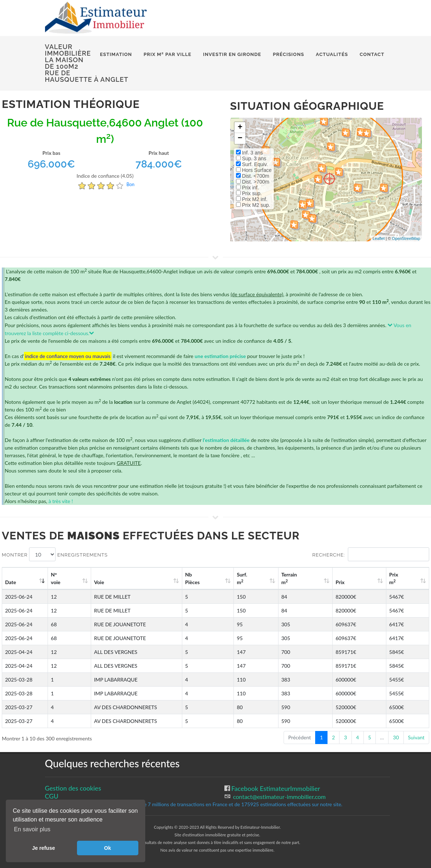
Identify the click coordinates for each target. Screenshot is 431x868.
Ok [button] (108, 848)
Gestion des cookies (73, 788)
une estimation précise (220, 356)
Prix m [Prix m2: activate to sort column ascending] (400, 578)
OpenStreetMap (406, 238)
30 (396, 737)
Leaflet (379, 238)
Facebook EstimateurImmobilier (275, 789)
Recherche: (371, 554)
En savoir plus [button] (32, 829)
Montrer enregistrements (55, 554)
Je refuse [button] (43, 848)
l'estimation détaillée (226, 440)
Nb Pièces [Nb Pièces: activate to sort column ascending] (232, 578)
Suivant (416, 737)
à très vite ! (60, 501)
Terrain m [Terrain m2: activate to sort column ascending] (313, 578)
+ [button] (240, 128)
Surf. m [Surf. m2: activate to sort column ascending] (274, 578)
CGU (52, 796)
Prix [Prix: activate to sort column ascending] (355, 582)
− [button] (240, 138)
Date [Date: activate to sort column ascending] (11, 582)
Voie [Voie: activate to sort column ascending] (97, 582)
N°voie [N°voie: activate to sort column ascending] (61, 578)
